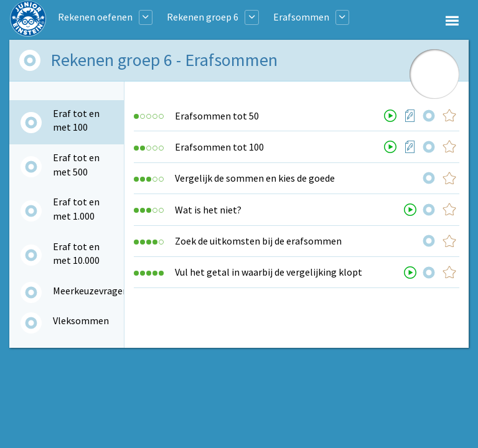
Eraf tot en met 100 (76, 120)
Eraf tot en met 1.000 (76, 208)
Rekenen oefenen (95, 17)
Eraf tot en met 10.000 (76, 253)
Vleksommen (81, 320)
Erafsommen (301, 17)
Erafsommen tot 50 (217, 116)
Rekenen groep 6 (203, 17)
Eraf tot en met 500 (76, 164)
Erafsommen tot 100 (219, 147)
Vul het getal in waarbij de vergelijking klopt (269, 272)
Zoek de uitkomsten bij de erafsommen (258, 241)
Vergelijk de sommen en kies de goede (255, 178)
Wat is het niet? (208, 210)
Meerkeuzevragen (91, 291)
